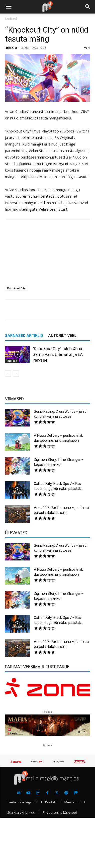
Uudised (11, 19)
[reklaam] (47, 690)
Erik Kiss (11, 47)
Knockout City (16, 288)
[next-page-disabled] (16, 374)
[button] (8, 7)
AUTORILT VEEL (62, 336)
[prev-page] (8, 374)
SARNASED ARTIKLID (24, 336)
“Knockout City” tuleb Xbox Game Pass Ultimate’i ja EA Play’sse (58, 354)
